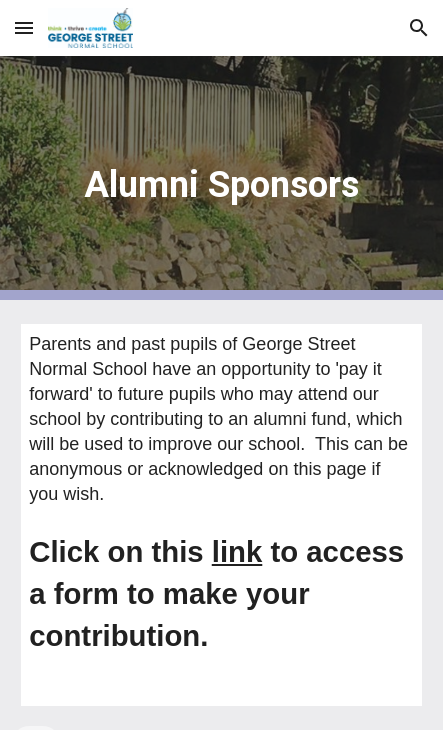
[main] (221, 178)
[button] (24, 27)
